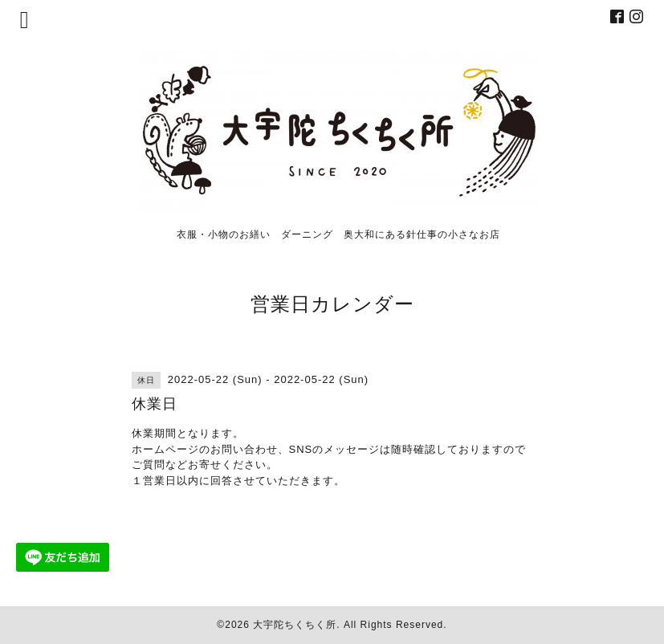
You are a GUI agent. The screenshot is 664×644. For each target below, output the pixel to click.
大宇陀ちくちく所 (295, 625)
